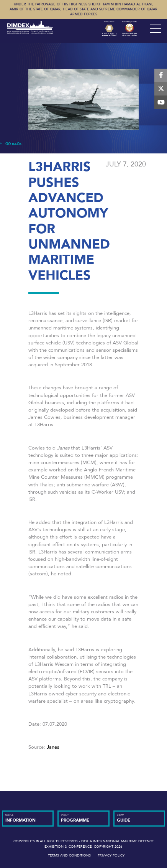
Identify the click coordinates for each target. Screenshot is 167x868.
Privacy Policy (111, 855)
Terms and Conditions (69, 855)
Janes (52, 747)
